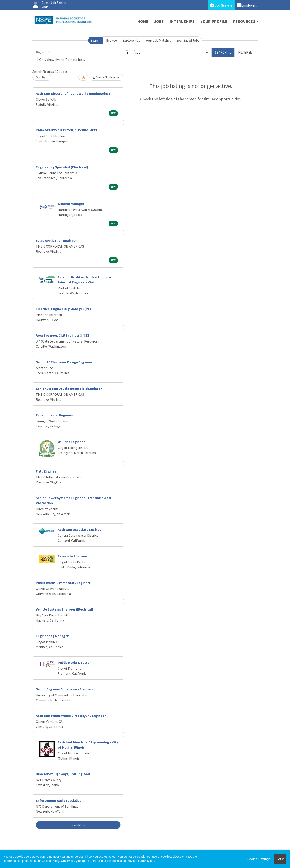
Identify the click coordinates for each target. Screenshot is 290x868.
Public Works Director (74, 662)
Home (143, 21)
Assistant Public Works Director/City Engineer (71, 716)
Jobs (159, 21)
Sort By (41, 77)
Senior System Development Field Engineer (69, 389)
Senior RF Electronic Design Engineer (64, 362)
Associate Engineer (73, 556)
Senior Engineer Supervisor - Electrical (65, 689)
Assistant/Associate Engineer (80, 529)
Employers (247, 5)
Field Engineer (47, 471)
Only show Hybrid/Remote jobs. (62, 60)
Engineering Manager (52, 636)
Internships (182, 21)
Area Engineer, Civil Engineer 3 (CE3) (63, 335)
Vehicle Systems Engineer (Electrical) (65, 609)
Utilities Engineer (71, 442)
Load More (78, 825)
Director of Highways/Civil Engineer (63, 774)
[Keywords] (78, 52)
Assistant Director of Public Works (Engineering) (73, 93)
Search (96, 40)
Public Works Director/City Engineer (63, 583)
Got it (280, 859)
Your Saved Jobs (188, 40)
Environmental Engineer (54, 415)
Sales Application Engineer (56, 240)
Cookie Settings (259, 859)
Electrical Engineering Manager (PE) (63, 309)
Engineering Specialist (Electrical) (62, 167)
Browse (111, 40)
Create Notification (106, 77)
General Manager (71, 204)
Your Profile (214, 21)
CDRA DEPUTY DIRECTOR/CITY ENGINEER (67, 130)
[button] (245, 52)
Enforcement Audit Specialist (58, 800)
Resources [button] (244, 21)
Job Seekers (221, 5)
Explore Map (132, 40)
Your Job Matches (158, 40)
